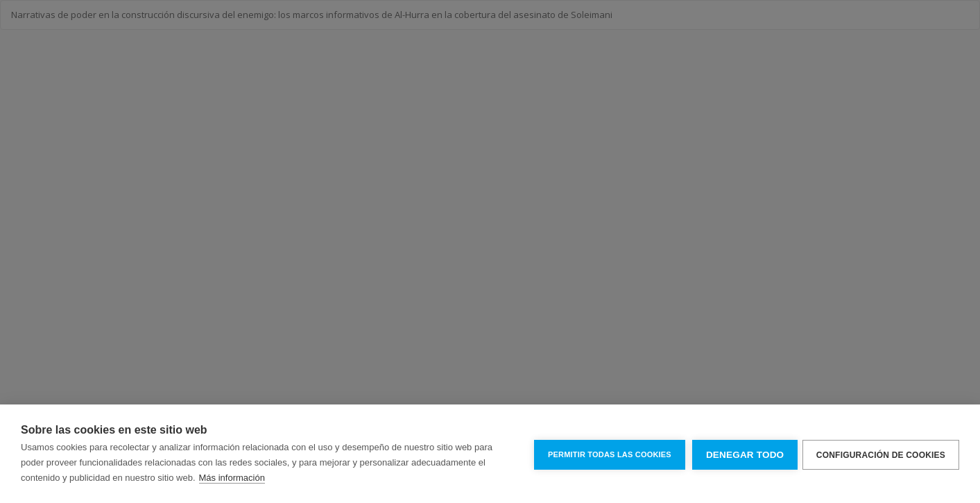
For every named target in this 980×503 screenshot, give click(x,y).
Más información (232, 478)
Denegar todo (742, 454)
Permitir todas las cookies (607, 454)
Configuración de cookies (881, 454)
